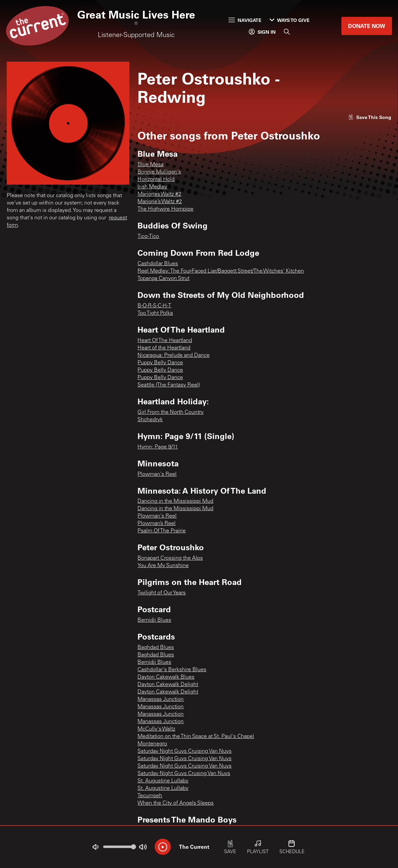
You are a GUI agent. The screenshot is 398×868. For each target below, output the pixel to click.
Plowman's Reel (157, 474)
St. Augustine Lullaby (163, 781)
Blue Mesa (150, 165)
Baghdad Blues (156, 648)
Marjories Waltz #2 (159, 194)
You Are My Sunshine (163, 566)
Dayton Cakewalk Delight (168, 685)
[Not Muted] (95, 847)
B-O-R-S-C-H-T (154, 306)
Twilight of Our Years (162, 593)
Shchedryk (150, 420)
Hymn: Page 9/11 (158, 447)
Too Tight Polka (155, 313)
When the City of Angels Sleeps (176, 803)
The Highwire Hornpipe (165, 209)
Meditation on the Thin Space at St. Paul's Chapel (196, 737)
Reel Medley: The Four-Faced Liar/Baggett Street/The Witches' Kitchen (221, 271)
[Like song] (370, 117)
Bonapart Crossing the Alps (170, 558)
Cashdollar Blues (158, 264)
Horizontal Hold (156, 180)
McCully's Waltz (156, 729)
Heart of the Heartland (164, 348)
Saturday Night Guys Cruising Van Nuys (185, 751)
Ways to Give (290, 20)
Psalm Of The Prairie (162, 531)
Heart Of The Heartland (165, 341)
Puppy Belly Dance (160, 363)
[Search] (287, 32)
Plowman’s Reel (157, 524)
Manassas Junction (161, 700)
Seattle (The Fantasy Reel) (169, 385)
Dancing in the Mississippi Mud (175, 501)
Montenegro (152, 744)
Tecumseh (150, 796)
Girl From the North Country (171, 412)
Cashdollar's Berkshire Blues (172, 670)
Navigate (245, 20)
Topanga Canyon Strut (163, 279)
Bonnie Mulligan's (159, 172)
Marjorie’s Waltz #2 (160, 202)
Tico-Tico (148, 237)
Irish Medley (152, 187)
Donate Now (367, 26)
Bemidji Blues (154, 620)
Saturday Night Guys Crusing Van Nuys (184, 774)
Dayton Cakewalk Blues (166, 677)
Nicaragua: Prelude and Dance (174, 355)
